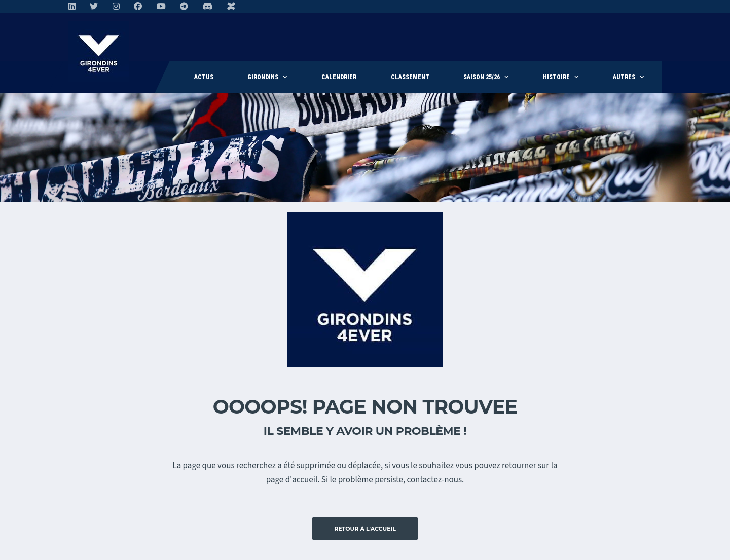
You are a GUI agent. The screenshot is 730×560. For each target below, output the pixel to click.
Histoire (556, 77)
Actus (204, 77)
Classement (410, 77)
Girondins (263, 77)
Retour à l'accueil (365, 529)
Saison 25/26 (482, 77)
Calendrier (339, 77)
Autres (624, 77)
